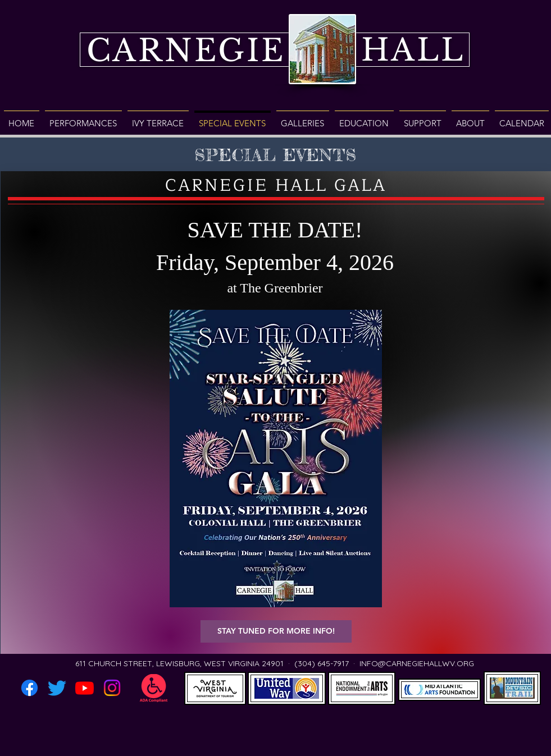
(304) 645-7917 (322, 663)
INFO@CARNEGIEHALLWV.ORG (417, 663)
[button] (276, 631)
